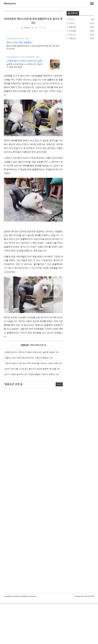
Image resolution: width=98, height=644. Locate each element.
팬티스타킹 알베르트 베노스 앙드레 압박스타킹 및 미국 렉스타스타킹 (33, 47)
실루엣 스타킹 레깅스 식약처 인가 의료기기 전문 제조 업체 (25, 66)
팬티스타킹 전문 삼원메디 (19, 42)
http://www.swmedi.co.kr (16, 39)
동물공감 (27, 28)
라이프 (71, 19)
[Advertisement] (33, 488)
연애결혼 (72, 31)
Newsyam (10, 4)
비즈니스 (72, 35)
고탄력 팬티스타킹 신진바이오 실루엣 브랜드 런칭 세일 (25, 61)
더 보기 (59, 384)
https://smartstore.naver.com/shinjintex (21, 57)
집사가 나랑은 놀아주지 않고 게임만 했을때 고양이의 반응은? (30, 374)
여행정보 (72, 38)
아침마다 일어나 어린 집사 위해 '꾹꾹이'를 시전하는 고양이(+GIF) (31, 363)
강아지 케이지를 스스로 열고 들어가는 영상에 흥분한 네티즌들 (30, 369)
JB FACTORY (90, 596)
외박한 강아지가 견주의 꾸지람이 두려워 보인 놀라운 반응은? (30, 352)
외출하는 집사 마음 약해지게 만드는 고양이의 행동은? (27, 358)
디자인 (71, 23)
